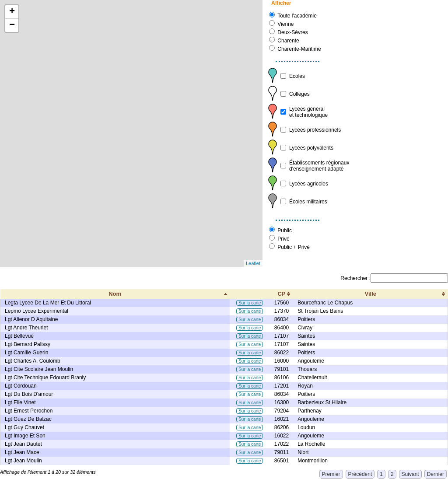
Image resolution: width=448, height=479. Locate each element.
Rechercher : (394, 278)
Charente (288, 41)
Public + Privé (294, 247)
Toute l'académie (297, 16)
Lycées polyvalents (311, 148)
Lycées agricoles (309, 184)
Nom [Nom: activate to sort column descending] (115, 294)
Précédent (360, 474)
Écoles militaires (308, 202)
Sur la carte (250, 303)
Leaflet (253, 263)
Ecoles (297, 76)
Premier (331, 474)
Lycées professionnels (315, 130)
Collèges (299, 94)
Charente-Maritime (299, 49)
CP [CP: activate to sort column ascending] (281, 294)
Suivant (410, 474)
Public (285, 231)
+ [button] (12, 12)
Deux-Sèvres (292, 32)
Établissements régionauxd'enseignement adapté (319, 166)
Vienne (285, 24)
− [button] (12, 25)
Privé (283, 239)
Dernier (436, 474)
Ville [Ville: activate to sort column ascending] (371, 294)
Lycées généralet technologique (308, 112)
